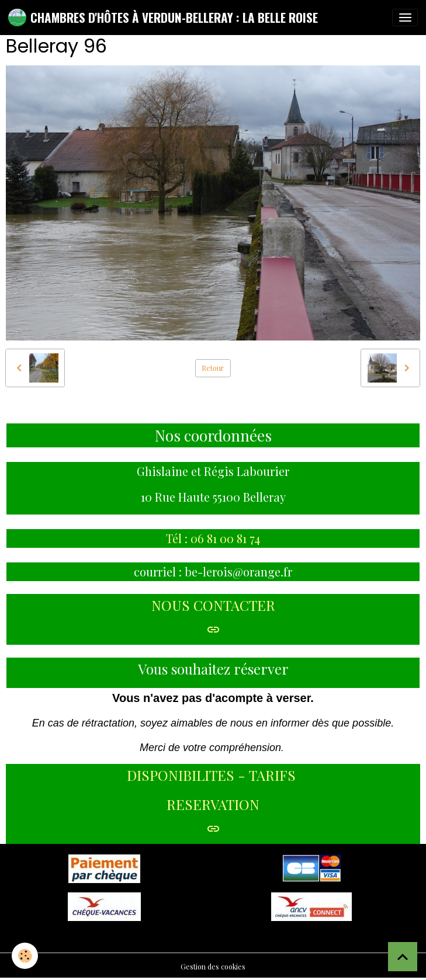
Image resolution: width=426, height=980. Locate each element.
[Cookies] (25, 956)
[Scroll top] (403, 957)
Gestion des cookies (213, 967)
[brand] (163, 18)
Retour (213, 368)
